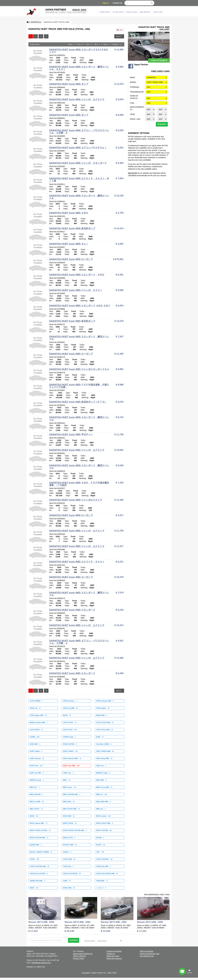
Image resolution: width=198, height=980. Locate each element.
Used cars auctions (114, 958)
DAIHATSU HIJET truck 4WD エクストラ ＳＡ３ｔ (77, 562)
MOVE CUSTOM (104, 830)
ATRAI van (35, 708)
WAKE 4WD (69, 888)
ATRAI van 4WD (70, 708)
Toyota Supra (102, 941)
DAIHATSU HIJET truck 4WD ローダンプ (71, 259)
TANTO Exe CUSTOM (39, 874)
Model (133, 82)
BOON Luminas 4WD (39, 723)
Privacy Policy (78, 958)
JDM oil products (146, 951)
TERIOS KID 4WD (37, 881)
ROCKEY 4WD (70, 845)
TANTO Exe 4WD (103, 866)
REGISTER (133, 173)
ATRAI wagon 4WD (38, 715)
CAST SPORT (36, 730)
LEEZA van (68, 773)
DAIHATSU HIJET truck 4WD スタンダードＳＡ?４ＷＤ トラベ (79, 51)
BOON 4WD (102, 715)
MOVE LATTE (69, 838)
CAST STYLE (70, 730)
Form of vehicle (134, 97)
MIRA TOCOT (36, 809)
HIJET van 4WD (37, 773)
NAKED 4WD (36, 845)
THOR (67, 881)
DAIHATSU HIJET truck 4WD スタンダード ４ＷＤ (77, 275)
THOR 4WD (102, 881)
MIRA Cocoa (70, 787)
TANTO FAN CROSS (72, 874)
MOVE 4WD (69, 816)
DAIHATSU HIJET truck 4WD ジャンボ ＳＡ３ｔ (76, 290)
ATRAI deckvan (70, 701)
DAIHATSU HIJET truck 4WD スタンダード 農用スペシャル (79, 197)
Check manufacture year (150, 954)
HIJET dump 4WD (104, 759)
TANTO (34, 859)
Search (162, 124)
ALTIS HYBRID (36, 701)
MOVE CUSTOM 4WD (39, 838)
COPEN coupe (69, 737)
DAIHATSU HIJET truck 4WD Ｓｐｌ (69, 244)
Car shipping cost (147, 956)
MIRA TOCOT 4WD (71, 809)
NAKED (100, 838)
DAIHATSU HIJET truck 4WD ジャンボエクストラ (76, 500)
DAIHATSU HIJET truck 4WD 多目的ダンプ (72, 228)
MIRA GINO (69, 802)
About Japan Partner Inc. (83, 954)
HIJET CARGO (70, 751)
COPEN (35, 737)
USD (120, 30)
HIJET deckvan (37, 759)
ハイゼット (101, 888)
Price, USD (135, 119)
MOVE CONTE (70, 823)
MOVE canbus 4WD (38, 823)
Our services (145, 12)
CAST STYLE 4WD (105, 730)
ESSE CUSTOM (70, 744)
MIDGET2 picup (37, 780)
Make (132, 77)
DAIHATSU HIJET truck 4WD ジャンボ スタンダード (78, 163)
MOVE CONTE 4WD (104, 823)
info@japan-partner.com (41, 963)
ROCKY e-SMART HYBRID (41, 852)
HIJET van (101, 766)
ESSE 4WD (35, 744)
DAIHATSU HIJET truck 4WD (57, 22)
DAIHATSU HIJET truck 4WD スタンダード (72, 610)
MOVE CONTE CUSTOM (40, 830)
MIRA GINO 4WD (103, 802)
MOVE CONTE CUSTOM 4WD (75, 830)
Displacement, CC (137, 108)
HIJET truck (36, 766)
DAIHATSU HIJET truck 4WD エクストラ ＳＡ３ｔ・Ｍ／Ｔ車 (79, 180)
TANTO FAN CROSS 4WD (107, 874)
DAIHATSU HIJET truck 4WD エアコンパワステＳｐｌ (78, 148)
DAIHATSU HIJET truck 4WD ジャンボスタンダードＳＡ (79, 369)
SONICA (67, 852)
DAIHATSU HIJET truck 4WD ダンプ (69, 84)
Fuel (132, 103)
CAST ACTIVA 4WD (105, 723)
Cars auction (131, 12)
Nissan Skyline (90, 941)
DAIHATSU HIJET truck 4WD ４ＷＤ (69, 213)
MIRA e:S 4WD (37, 802)
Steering (134, 87)
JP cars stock (118, 12)
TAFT (100, 852)
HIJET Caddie (36, 751)
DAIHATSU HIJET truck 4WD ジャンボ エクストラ (77, 99)
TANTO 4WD (69, 859)
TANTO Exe (68, 866)
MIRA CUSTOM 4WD (72, 794)
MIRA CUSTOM (36, 794)
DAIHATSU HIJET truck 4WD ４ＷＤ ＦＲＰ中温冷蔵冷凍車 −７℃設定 (79, 484)
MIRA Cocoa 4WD (104, 787)
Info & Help (158, 12)
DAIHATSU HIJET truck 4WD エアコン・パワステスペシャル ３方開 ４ (79, 132)
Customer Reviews (114, 951)
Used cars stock (113, 956)
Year (132, 114)
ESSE (100, 737)
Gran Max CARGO (104, 744)
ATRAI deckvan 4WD (105, 701)
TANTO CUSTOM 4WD (39, 866)
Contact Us (118, 3)
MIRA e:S (102, 794)
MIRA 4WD (101, 780)
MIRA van (101, 809)
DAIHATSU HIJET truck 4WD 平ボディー (71, 434)
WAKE (34, 888)
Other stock (105, 12)
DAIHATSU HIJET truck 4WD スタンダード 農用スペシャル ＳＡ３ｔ (79, 68)
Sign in (106, 3)
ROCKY (101, 845)
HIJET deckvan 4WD (72, 759)
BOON (67, 715)
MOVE (34, 816)
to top (189, 971)
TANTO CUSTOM (104, 859)
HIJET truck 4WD (71, 766)
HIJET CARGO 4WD (105, 751)
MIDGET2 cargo (103, 773)
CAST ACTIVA (70, 723)
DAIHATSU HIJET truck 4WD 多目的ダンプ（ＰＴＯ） (78, 402)
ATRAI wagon (103, 708)
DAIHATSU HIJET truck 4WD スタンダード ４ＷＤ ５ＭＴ (80, 306)
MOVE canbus (103, 816)
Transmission (137, 92)
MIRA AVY (35, 787)
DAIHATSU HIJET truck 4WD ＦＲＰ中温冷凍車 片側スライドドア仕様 (79, 386)
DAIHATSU (35, 22)
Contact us (111, 954)
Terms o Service (79, 956)
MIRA (67, 780)
